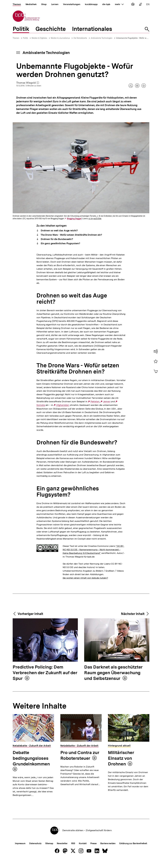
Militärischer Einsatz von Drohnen (121, 758)
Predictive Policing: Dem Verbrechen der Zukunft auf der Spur (45, 673)
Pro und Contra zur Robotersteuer (80, 755)
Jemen (107, 402)
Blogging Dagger (74, 219)
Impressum (20, 852)
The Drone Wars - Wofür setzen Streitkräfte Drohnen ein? (71, 235)
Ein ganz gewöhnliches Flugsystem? (60, 243)
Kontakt (83, 852)
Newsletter (62, 852)
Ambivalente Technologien (102, 38)
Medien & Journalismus (60, 38)
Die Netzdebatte (80, 38)
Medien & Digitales (39, 38)
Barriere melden (108, 852)
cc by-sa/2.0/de (95, 219)
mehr (119, 4)
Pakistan (95, 402)
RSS (73, 852)
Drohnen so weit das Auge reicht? (59, 231)
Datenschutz (35, 852)
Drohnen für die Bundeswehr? (57, 239)
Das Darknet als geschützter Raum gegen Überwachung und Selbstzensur (113, 673)
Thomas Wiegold (28, 83)
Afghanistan (63, 405)
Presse (93, 852)
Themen (16, 38)
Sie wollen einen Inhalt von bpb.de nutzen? (85, 578)
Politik (25, 38)
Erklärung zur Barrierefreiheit (133, 852)
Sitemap (49, 852)
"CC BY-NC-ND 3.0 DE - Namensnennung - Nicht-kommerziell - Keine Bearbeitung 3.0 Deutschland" (93, 550)
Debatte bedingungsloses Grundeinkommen (31, 758)
